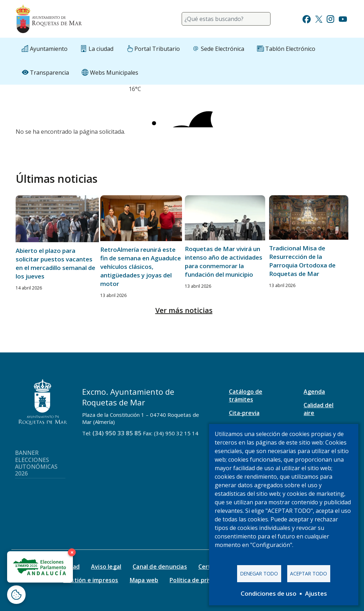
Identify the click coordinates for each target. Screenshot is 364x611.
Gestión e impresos (91, 580)
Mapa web (144, 580)
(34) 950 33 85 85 (117, 433)
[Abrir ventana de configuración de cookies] (16, 595)
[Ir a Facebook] (307, 18)
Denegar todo (259, 573)
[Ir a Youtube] (343, 18)
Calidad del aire (318, 409)
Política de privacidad (200, 580)
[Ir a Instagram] (330, 18)
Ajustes (316, 593)
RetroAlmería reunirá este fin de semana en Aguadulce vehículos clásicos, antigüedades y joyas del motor (141, 267)
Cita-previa (244, 413)
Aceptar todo (309, 573)
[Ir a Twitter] (319, 18)
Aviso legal (106, 567)
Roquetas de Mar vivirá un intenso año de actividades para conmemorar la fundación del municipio (224, 262)
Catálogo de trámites (246, 395)
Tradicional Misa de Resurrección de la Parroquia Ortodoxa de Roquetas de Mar (302, 261)
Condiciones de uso (269, 593)
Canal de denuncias (160, 567)
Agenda (314, 392)
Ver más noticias (184, 310)
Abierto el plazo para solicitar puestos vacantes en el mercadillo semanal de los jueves (55, 263)
